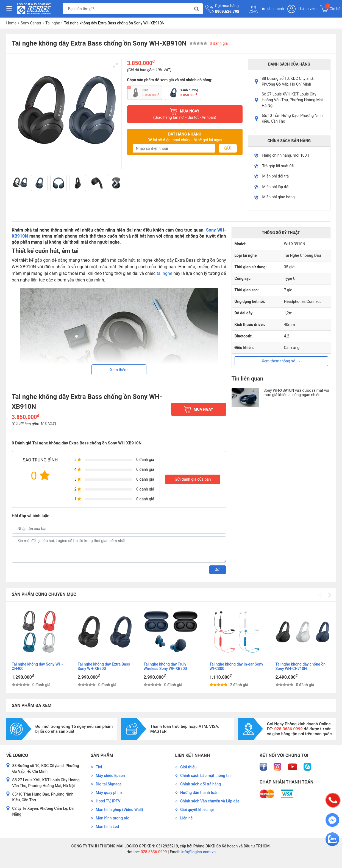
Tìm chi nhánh (267, 9)
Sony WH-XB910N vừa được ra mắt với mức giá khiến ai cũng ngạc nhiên (296, 393)
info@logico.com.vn (198, 852)
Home (12, 23)
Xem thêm (119, 370)
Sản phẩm (102, 755)
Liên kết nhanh (193, 755)
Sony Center (31, 23)
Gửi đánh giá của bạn (193, 479)
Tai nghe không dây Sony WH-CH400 (37, 666)
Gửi (228, 148)
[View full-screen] (115, 65)
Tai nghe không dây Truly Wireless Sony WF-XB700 (165, 666)
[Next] (115, 183)
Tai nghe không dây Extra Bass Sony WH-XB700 (104, 666)
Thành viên (302, 9)
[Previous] (18, 183)
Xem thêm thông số (281, 361)
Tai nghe (53, 23)
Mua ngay (185, 114)
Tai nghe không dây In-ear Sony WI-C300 (237, 666)
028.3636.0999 (153, 852)
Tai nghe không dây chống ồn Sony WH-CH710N (301, 666)
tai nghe (164, 273)
